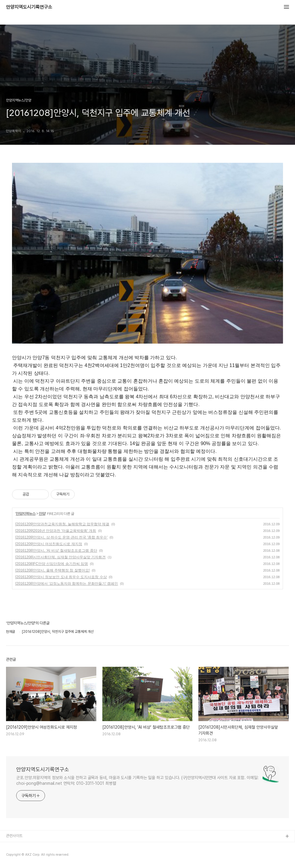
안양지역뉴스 (26, 514)
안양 (42, 514)
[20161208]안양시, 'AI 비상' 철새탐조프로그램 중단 (56, 551)
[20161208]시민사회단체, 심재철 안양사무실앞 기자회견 (60, 557)
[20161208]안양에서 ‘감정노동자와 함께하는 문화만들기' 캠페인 (67, 584)
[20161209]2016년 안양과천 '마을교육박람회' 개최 (56, 531)
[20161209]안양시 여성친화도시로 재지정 (49, 544)
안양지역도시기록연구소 (29, 7)
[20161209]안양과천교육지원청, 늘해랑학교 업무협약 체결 (62, 524)
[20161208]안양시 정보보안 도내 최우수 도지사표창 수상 (61, 577)
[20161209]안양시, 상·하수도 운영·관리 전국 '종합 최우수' (61, 537)
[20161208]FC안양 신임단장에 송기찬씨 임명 (52, 564)
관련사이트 (14, 836)
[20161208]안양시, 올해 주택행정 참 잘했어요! (53, 570)
